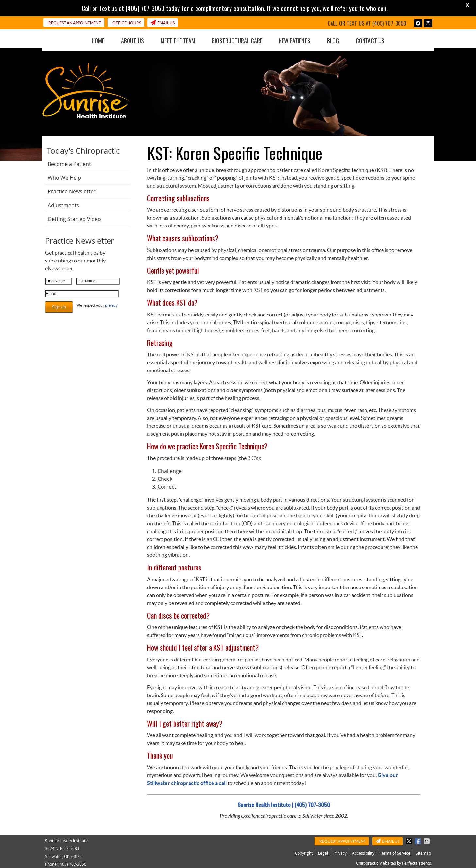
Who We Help (64, 178)
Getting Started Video (74, 219)
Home (98, 41)
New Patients (295, 41)
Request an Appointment (75, 23)
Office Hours (127, 23)
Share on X (410, 841)
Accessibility (363, 853)
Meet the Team (178, 41)
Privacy (340, 853)
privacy (111, 305)
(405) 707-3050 (72, 864)
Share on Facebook (418, 841)
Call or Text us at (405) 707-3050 (367, 23)
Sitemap (423, 853)
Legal (323, 853)
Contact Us (370, 41)
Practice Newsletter (72, 191)
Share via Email (427, 841)
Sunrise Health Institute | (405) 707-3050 (284, 805)
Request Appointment (343, 841)
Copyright (304, 853)
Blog (333, 41)
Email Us (163, 22)
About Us (132, 41)
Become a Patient (69, 164)
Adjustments (63, 205)
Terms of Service (395, 853)
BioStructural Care (237, 41)
